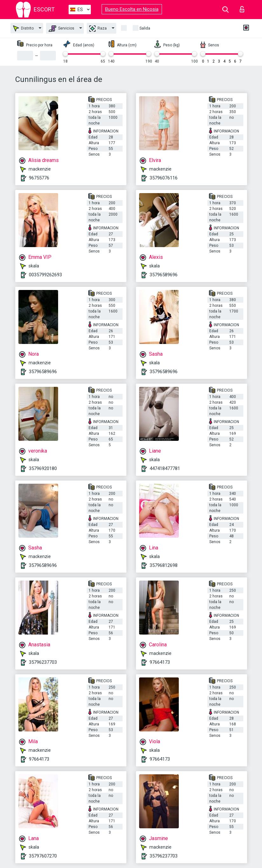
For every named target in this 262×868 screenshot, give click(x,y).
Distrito (23, 28)
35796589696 (164, 275)
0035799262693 (45, 275)
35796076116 (164, 178)
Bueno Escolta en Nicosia (132, 9)
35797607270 (43, 856)
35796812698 (164, 565)
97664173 (160, 662)
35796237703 (43, 662)
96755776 (39, 178)
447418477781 (165, 468)
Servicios (61, 29)
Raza (98, 29)
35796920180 (43, 468)
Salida (145, 28)
